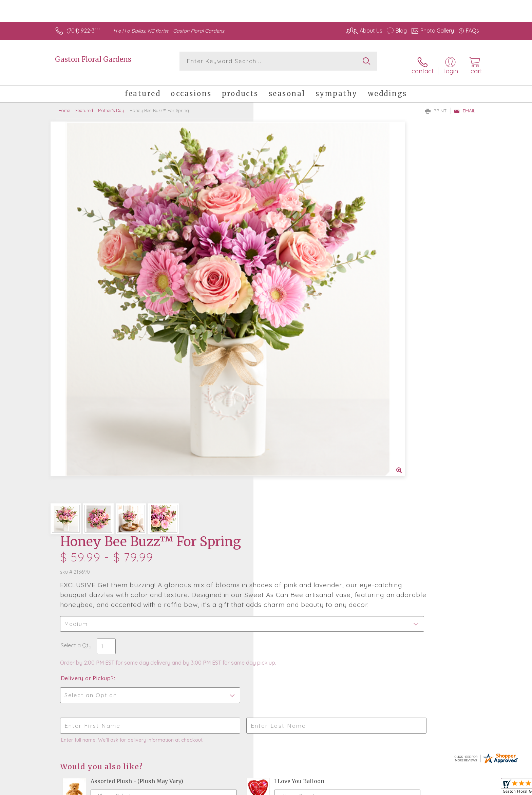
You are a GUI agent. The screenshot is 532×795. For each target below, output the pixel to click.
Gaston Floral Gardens (93, 59)
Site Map (461, 788)
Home (64, 104)
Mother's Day (111, 104)
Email (465, 104)
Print (436, 104)
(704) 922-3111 (84, 31)
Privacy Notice (426, 788)
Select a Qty (282, 244)
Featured (84, 104)
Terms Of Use (386, 788)
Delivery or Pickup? (293, 284)
